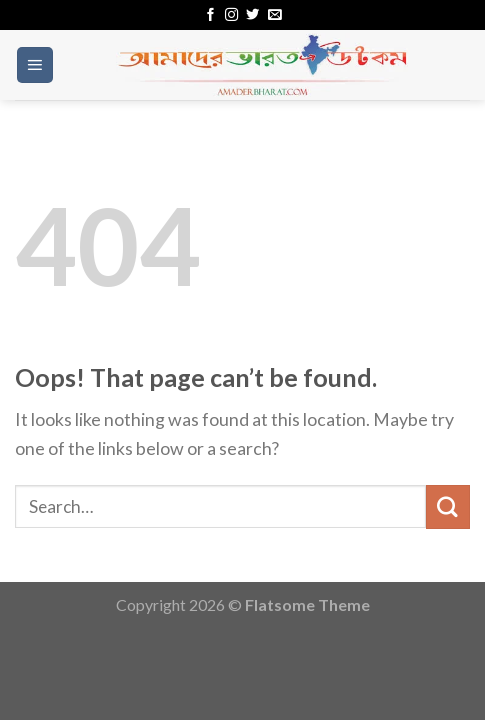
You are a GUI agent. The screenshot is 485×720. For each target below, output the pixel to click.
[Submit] (448, 506)
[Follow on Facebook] (210, 15)
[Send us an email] (274, 15)
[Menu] (35, 65)
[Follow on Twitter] (252, 15)
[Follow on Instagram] (231, 15)
